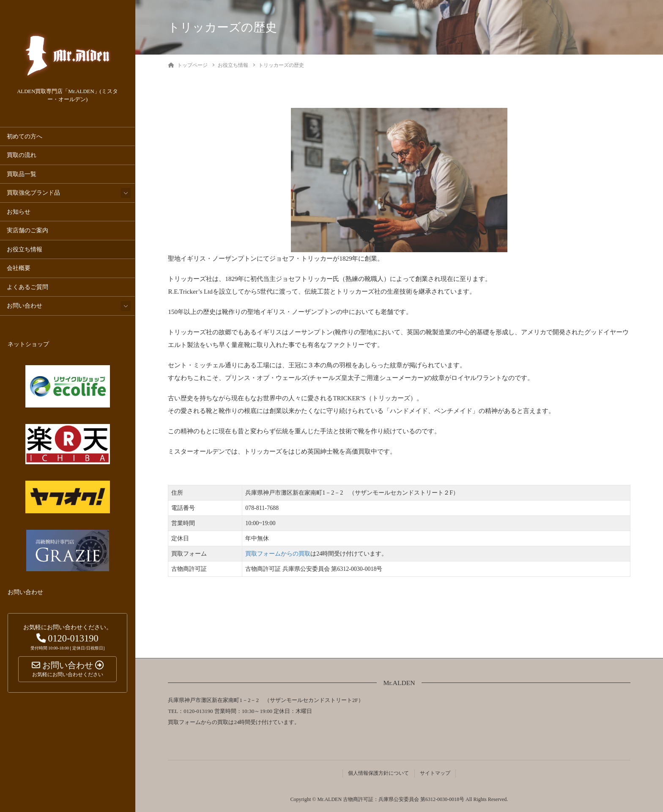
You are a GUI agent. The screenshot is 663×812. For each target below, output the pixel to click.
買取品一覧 (22, 174)
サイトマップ (435, 773)
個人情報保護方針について (378, 773)
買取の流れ (22, 155)
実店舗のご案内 (27, 230)
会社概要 (19, 268)
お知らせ (19, 212)
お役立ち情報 (25, 249)
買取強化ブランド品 (33, 193)
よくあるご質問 (27, 287)
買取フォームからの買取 (278, 554)
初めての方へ (25, 136)
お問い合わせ (25, 306)
